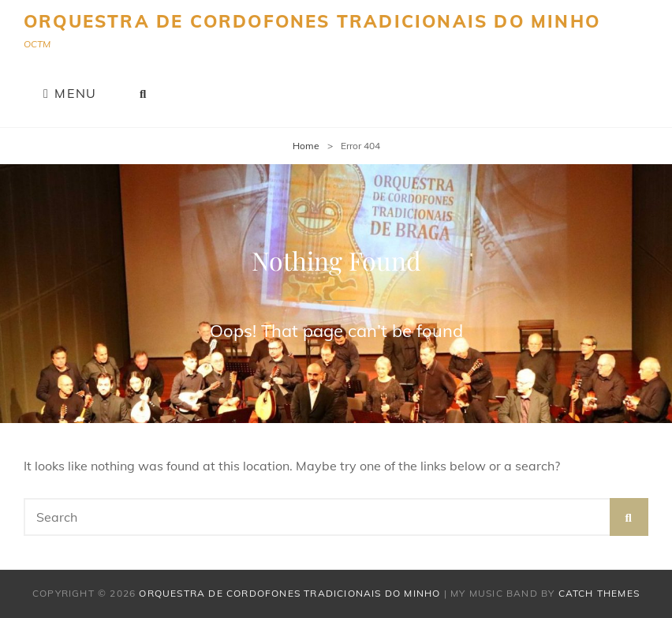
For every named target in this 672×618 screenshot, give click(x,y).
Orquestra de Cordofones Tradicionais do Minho (312, 21)
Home (306, 146)
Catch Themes (599, 593)
